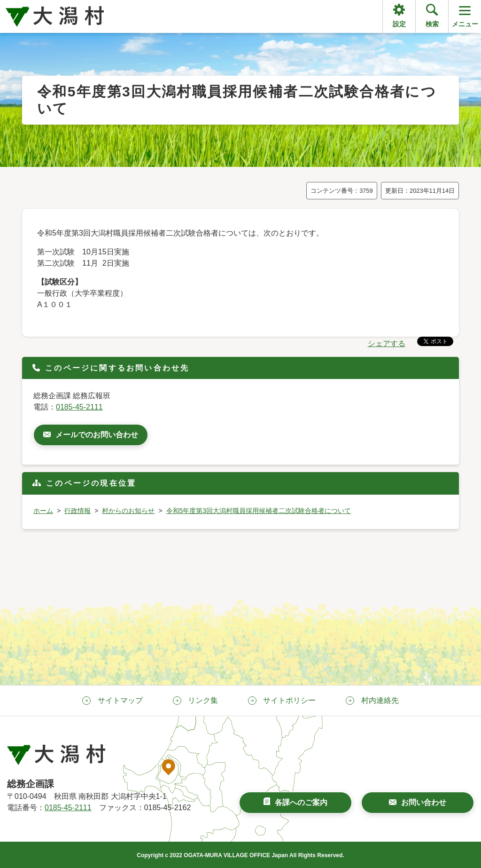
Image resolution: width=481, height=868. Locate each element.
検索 (432, 24)
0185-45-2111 (79, 407)
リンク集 (203, 700)
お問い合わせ (424, 802)
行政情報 (78, 511)
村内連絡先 (380, 700)
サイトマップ (120, 700)
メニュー (465, 16)
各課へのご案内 (301, 802)
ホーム (43, 511)
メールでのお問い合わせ (97, 435)
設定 (399, 24)
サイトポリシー (289, 700)
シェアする (387, 343)
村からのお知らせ (128, 511)
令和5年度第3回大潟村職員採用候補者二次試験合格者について (259, 511)
